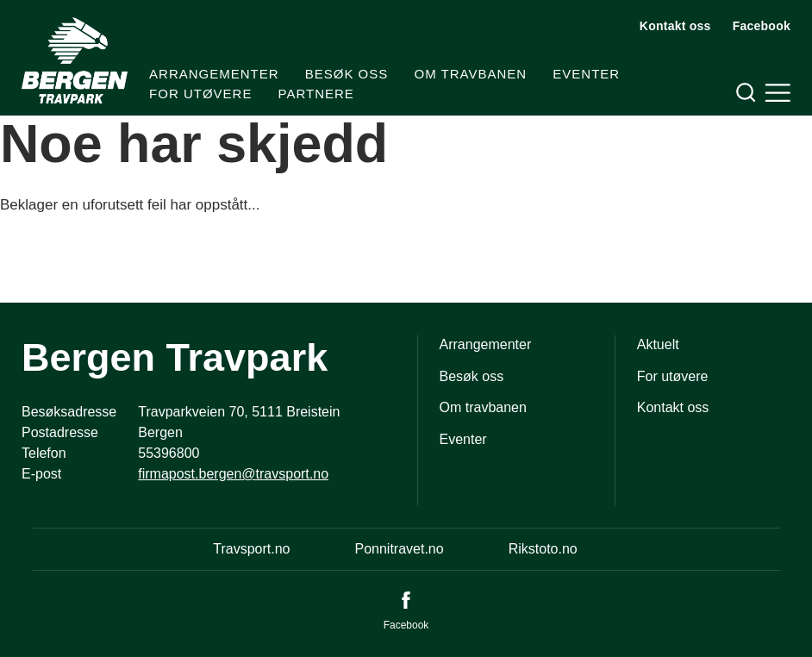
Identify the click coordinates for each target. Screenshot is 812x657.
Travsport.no (251, 549)
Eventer (586, 74)
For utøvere (200, 94)
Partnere (316, 94)
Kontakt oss (675, 26)
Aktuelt (658, 344)
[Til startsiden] (75, 60)
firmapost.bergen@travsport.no (233, 474)
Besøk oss (347, 74)
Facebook (762, 26)
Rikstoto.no (543, 549)
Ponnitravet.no (399, 549)
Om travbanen (470, 74)
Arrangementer (214, 74)
